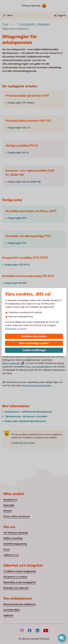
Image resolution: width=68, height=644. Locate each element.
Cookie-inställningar (34, 350)
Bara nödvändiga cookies (34, 343)
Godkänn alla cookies (34, 336)
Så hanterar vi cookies (16, 329)
